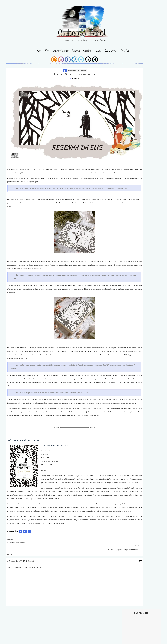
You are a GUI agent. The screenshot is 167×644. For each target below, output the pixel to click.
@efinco (106, 640)
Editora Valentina (127, 278)
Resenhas (87, 50)
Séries (99, 50)
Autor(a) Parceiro (127, 260)
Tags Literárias (111, 50)
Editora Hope (126, 269)
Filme (47, 50)
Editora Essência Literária (131, 264)
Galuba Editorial (127, 283)
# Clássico (67, 72)
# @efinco (57, 72)
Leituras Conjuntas (61, 50)
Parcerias (76, 50)
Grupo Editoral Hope (129, 288)
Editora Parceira (127, 274)
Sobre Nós (125, 50)
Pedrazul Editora (127, 293)
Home (39, 50)
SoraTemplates (89, 640)
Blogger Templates (72, 640)
